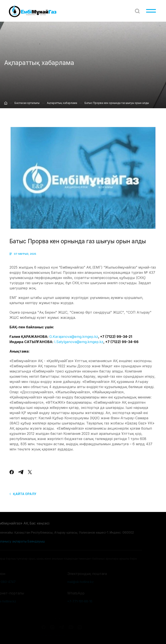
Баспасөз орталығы (27, 106)
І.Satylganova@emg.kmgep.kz (79, 346)
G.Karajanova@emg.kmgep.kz (74, 341)
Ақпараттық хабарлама (62, 106)
